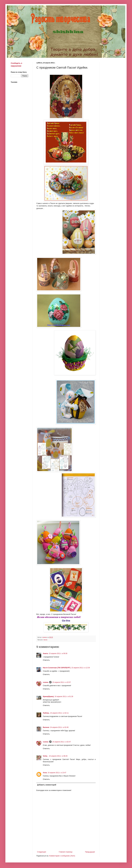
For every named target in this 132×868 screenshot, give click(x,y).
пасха (45, 640)
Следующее (42, 852)
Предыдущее (90, 852)
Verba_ (45, 756)
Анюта (45, 654)
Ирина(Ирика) (48, 697)
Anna (45, 773)
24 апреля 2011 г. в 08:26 (58, 756)
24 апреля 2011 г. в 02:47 (62, 742)
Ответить (46, 660)
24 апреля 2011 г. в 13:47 (57, 773)
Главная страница (66, 852)
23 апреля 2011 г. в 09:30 (58, 654)
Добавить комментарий (47, 785)
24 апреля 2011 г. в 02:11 (59, 713)
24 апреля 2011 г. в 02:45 (59, 727)
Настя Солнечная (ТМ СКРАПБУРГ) (57, 668)
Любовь (46, 713)
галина (46, 682)
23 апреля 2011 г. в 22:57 (62, 682)
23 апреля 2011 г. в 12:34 (81, 668)
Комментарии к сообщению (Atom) (62, 856)
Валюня (46, 727)
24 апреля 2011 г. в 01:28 (64, 697)
